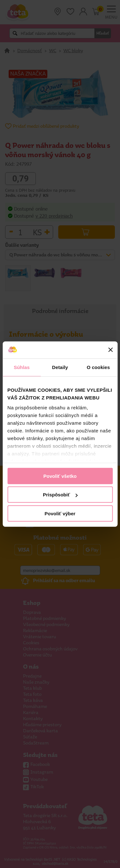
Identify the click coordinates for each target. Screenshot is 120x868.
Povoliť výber (60, 513)
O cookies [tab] (98, 367)
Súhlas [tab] (22, 367)
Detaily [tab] (60, 367)
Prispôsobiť (60, 495)
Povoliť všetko (60, 476)
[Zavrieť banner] (110, 350)
